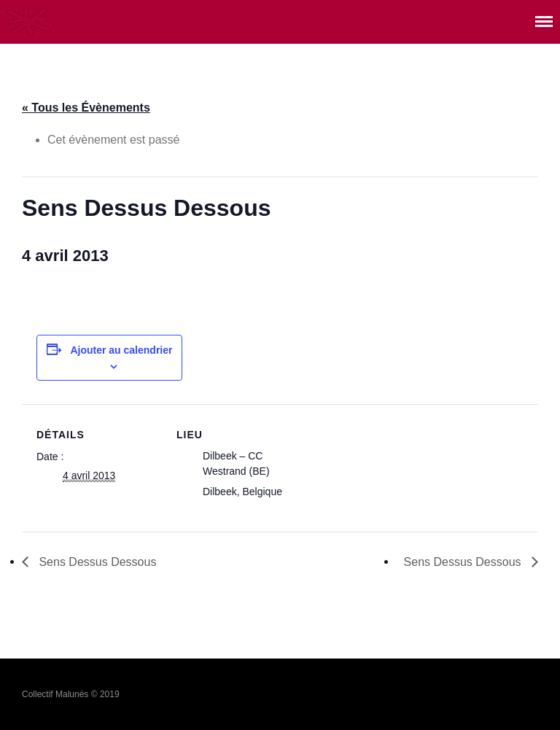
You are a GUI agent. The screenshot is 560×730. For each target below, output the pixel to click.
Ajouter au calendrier (121, 350)
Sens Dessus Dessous (96, 562)
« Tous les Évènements (86, 108)
